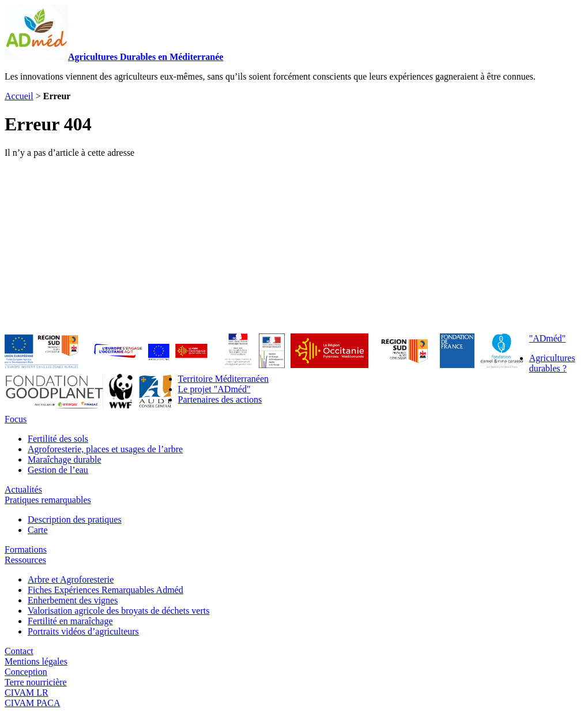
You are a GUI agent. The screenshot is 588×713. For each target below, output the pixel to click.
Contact (19, 651)
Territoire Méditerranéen (223, 379)
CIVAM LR (27, 693)
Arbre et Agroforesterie (71, 579)
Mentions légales (36, 661)
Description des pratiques (75, 519)
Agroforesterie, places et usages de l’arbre (105, 449)
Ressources (25, 560)
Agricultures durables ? (552, 363)
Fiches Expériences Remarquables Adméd (105, 590)
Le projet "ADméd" (214, 389)
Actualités (23, 489)
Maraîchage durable (64, 459)
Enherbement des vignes (73, 600)
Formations (26, 549)
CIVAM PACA (32, 703)
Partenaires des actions (220, 399)
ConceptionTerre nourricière (36, 677)
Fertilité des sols (58, 439)
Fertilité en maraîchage (70, 621)
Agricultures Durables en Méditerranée (114, 57)
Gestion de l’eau (58, 470)
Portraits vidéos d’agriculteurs (83, 631)
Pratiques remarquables (48, 500)
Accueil (19, 96)
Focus (16, 419)
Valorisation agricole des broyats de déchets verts (118, 611)
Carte (38, 530)
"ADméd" (548, 338)
